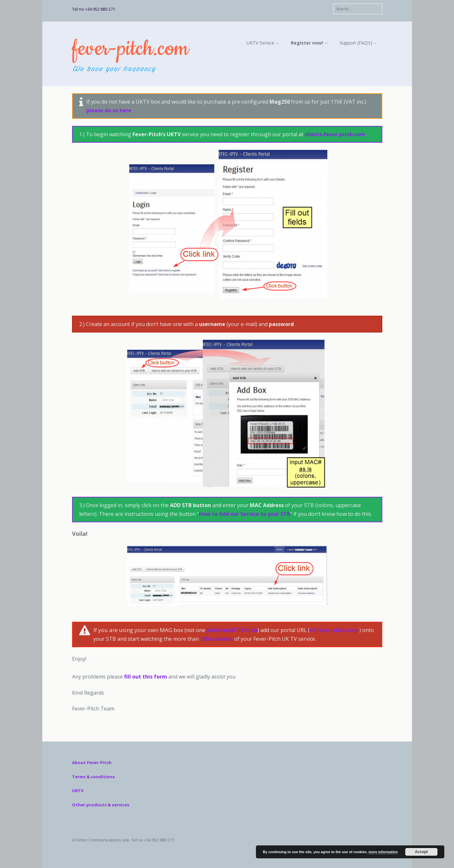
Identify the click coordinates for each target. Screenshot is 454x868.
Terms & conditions (93, 777)
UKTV (78, 791)
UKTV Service (260, 43)
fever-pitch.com (130, 49)
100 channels (216, 639)
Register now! (307, 43)
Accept (421, 852)
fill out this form (145, 677)
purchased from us (232, 630)
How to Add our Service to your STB (245, 514)
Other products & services (101, 805)
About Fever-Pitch (92, 762)
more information (383, 852)
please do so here (109, 110)
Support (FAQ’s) (356, 43)
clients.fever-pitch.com (335, 134)
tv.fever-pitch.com (334, 630)
